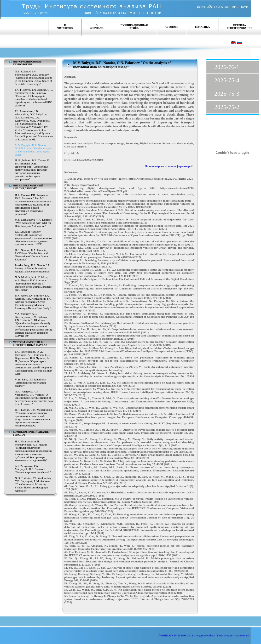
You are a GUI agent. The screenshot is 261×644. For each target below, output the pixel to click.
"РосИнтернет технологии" (233, 635)
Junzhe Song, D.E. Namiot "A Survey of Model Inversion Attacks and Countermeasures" (33, 268)
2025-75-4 (227, 80)
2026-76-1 (227, 67)
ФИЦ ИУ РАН (171, 635)
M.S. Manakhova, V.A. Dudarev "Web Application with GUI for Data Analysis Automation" (33, 223)
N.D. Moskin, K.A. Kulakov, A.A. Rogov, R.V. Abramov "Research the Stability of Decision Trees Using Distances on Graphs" (33, 283)
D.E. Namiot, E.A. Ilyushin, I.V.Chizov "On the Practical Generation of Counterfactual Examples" (32, 255)
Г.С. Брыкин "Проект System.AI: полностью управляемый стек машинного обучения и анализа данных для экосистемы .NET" (33, 238)
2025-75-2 (227, 107)
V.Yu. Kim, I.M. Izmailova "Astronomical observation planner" (30, 383)
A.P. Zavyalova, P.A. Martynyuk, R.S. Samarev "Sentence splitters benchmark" (33, 469)
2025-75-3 (227, 94)
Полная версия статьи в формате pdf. (169, 166)
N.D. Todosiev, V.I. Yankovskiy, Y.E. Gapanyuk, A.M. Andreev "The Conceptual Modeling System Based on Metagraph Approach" (33, 484)
